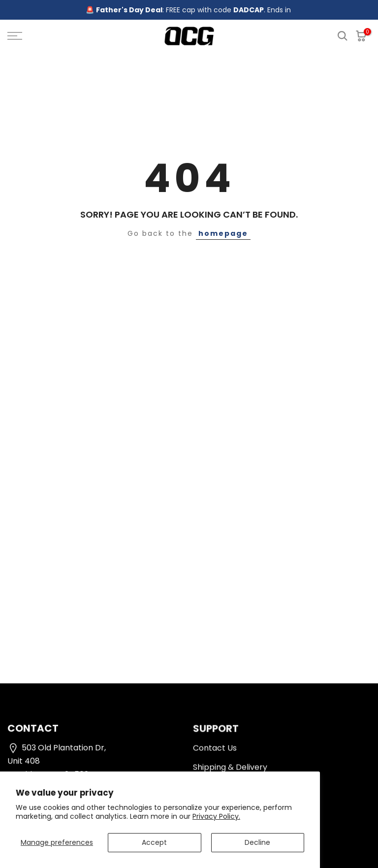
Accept (154, 842)
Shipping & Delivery (230, 770)
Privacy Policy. (216, 816)
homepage (223, 233)
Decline (257, 842)
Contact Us (215, 751)
